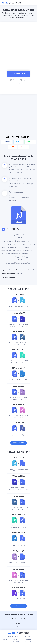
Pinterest (24, 147)
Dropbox (14, 80)
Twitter (18, 142)
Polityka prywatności (15, 641)
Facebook (6, 142)
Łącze (24, 80)
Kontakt (5, 640)
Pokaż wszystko (19, 443)
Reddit (12, 147)
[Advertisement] (18, 45)
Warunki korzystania (29, 641)
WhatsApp (30, 142)
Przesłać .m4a (18, 74)
